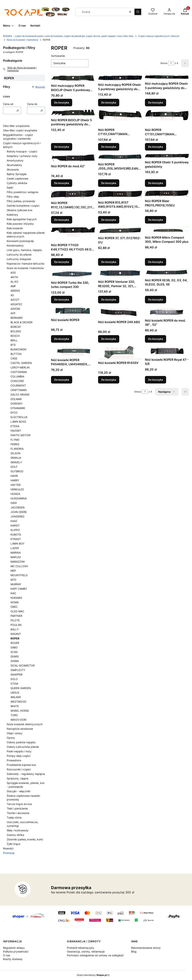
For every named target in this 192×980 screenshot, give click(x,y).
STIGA (14, 684)
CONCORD (17, 381)
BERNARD (17, 318)
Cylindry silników (17, 183)
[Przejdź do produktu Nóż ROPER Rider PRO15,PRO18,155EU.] (167, 194)
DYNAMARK (18, 408)
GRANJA (16, 458)
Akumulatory (14, 165)
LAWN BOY (17, 544)
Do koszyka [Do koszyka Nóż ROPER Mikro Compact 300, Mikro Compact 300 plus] (156, 262)
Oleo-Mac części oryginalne (20, 130)
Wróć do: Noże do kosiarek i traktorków (20, 69)
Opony (11, 738)
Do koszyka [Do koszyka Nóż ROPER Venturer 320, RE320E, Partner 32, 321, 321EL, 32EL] (109, 299)
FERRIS (15, 444)
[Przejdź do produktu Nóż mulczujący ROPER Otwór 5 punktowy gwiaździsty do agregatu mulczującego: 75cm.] (167, 77)
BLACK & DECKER (21, 322)
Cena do (32, 104)
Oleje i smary (15, 733)
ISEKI (14, 503)
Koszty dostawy (13, 959)
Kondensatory (15, 245)
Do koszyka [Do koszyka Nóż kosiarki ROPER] (62, 339)
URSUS (15, 693)
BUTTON (16, 354)
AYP (13, 313)
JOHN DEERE (19, 512)
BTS (13, 345)
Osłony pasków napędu (21, 742)
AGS (13, 273)
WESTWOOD (18, 702)
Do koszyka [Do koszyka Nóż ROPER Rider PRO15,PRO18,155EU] (156, 220)
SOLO (14, 679)
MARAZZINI (18, 562)
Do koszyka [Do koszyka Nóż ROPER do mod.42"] (62, 183)
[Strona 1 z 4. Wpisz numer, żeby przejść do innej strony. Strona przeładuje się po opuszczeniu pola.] (171, 63)
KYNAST (16, 539)
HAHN (14, 476)
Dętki (10, 188)
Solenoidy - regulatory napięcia (26, 774)
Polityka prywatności (16, 951)
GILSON (15, 453)
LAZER (15, 548)
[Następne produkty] (167, 392)
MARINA (16, 553)
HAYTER (16, 485)
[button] (138, 12)
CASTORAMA (19, 372)
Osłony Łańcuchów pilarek (23, 747)
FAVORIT (16, 431)
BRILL (14, 340)
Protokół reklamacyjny (81, 948)
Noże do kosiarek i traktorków (22, 40)
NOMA (15, 602)
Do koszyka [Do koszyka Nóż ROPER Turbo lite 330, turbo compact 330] (62, 299)
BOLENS (16, 331)
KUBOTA (16, 535)
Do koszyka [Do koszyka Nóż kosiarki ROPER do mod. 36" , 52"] (156, 339)
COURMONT (18, 385)
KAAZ (14, 521)
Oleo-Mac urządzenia (16, 126)
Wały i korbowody (18, 830)
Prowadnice (14, 760)
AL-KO (14, 282)
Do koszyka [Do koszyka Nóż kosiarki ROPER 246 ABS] (109, 339)
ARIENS (15, 291)
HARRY (15, 480)
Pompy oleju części (19, 756)
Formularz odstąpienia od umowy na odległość (95, 955)
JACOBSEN (18, 507)
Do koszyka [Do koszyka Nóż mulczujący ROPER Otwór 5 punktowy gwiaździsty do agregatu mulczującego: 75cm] (156, 102)
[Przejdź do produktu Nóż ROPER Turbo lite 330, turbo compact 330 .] (73, 274)
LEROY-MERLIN (20, 367)
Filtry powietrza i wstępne (22, 192)
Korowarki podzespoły (20, 241)
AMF (13, 286)
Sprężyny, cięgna (18, 778)
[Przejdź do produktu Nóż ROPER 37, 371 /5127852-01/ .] (120, 231)
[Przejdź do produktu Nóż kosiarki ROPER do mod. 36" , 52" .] (167, 312)
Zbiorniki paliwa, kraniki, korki (25, 839)
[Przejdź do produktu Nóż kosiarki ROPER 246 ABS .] (120, 312)
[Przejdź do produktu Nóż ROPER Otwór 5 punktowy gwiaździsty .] (167, 156)
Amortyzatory (15, 160)
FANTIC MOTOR (20, 435)
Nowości (8, 848)
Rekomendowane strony (146, 948)
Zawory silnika (15, 835)
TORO (14, 715)
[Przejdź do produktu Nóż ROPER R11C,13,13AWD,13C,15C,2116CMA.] (73, 194)
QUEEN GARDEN (21, 688)
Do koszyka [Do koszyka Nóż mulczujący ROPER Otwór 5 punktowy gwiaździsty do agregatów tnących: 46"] (109, 102)
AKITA (14, 277)
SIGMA (15, 661)
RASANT (16, 634)
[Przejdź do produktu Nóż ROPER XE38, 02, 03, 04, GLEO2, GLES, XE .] (167, 273)
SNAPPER (16, 675)
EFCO (14, 413)
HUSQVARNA (19, 498)
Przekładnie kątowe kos (21, 765)
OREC (14, 607)
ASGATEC (16, 304)
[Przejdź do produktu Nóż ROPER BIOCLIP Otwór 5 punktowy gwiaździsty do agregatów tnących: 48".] (73, 113)
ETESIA (15, 426)
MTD (13, 580)
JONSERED (17, 516)
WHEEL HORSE (20, 711)
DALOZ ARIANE (20, 395)
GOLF (14, 467)
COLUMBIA (17, 376)
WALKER (16, 697)
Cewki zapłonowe (18, 178)
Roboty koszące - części (22, 151)
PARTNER (16, 616)
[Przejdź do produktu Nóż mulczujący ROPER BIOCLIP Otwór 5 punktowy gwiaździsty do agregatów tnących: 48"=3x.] (73, 78)
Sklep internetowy (92, 975)
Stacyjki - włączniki (19, 791)
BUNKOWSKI (18, 349)
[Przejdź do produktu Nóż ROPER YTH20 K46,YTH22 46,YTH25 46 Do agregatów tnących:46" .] (73, 234)
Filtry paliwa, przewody (21, 201)
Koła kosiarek (15, 228)
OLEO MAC (17, 611)
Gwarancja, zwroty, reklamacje (86, 951)
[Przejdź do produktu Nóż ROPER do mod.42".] (73, 158)
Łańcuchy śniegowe (19, 259)
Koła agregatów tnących (22, 219)
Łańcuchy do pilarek (19, 255)
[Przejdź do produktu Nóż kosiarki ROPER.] (73, 311)
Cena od (8, 104)
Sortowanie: (58, 56)
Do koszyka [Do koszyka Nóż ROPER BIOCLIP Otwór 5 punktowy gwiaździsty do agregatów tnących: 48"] (62, 147)
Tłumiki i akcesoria (18, 813)
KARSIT (15, 525)
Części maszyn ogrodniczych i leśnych (159, 36)
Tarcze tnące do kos (19, 804)
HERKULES (17, 489)
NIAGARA (16, 598)
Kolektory (12, 215)
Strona (164, 63)
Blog (134, 951)
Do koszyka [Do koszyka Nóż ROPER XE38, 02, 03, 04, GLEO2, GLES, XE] (156, 299)
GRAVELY (16, 462)
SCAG (14, 652)
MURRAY (16, 584)
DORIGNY (16, 404)
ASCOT (15, 300)
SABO (14, 647)
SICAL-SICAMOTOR (23, 665)
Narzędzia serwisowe (20, 729)
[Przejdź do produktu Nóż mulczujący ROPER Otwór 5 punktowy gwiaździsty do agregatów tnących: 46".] (120, 78)
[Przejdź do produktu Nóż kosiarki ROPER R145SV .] (120, 352)
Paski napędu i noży (19, 751)
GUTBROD (17, 471)
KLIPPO (15, 530)
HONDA (15, 494)
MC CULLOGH (19, 566)
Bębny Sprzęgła (17, 174)
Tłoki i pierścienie (17, 808)
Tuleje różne (14, 818)
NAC (13, 593)
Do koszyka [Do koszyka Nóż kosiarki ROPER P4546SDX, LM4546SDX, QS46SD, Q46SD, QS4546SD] (62, 380)
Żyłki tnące (13, 844)
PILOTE (15, 620)
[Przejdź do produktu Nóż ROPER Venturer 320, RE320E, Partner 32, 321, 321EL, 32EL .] (120, 273)
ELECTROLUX (19, 417)
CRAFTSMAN (19, 390)
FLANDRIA (17, 449)
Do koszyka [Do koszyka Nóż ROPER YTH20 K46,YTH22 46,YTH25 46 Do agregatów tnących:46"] (62, 262)
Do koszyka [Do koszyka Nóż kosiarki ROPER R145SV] (109, 380)
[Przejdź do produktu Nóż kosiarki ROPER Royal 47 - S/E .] (167, 351)
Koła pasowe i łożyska (20, 224)
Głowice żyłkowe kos (19, 210)
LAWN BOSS (18, 422)
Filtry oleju (13, 197)
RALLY (15, 629)
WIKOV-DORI (18, 720)
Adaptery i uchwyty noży (22, 156)
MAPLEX (16, 557)
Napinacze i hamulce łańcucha (25, 264)
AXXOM (15, 309)
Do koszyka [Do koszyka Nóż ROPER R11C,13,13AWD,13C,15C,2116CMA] (62, 220)
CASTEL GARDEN (21, 363)
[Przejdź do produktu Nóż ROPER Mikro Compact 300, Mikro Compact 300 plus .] (167, 230)
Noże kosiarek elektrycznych (25, 724)
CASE (14, 358)
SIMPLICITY (18, 670)
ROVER (15, 643)
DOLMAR (16, 399)
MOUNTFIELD (19, 575)
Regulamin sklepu (14, 948)
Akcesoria (13, 169)
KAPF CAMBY (19, 589)
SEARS (15, 656)
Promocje (9, 853)
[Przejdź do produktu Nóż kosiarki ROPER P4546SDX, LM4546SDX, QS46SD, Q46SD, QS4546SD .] (73, 351)
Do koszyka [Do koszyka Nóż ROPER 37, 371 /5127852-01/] (109, 262)
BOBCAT (16, 327)
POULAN (16, 625)
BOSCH (15, 336)
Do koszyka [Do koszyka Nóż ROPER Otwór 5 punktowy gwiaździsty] (156, 183)
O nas (7, 955)
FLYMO (15, 440)
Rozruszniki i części (19, 769)
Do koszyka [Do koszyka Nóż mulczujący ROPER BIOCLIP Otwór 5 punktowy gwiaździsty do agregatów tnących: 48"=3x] (62, 102)
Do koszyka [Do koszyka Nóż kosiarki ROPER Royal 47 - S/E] (156, 380)
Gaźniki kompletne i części (23, 206)
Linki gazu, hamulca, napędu (24, 250)
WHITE (15, 706)
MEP (13, 571)
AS (12, 295)
